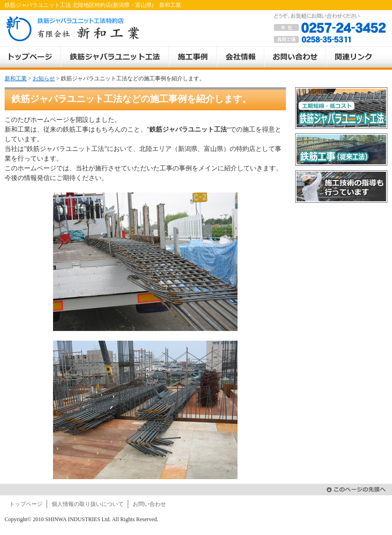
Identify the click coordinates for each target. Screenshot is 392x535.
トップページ (26, 504)
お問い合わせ (149, 504)
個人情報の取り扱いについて (88, 504)
